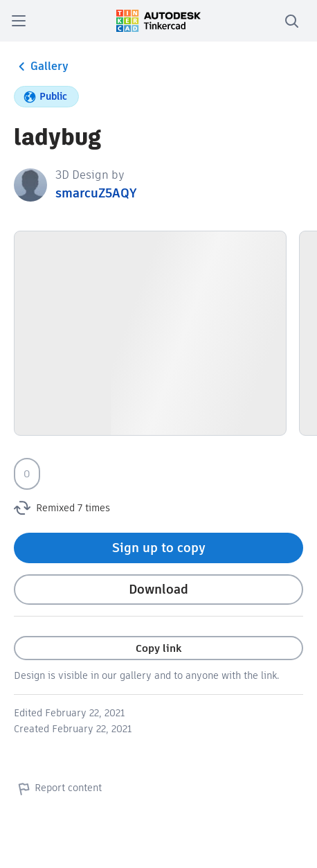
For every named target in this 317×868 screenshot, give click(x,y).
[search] (291, 21)
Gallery (41, 67)
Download (158, 589)
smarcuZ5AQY (96, 193)
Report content (58, 788)
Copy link (158, 648)
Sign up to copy (159, 548)
